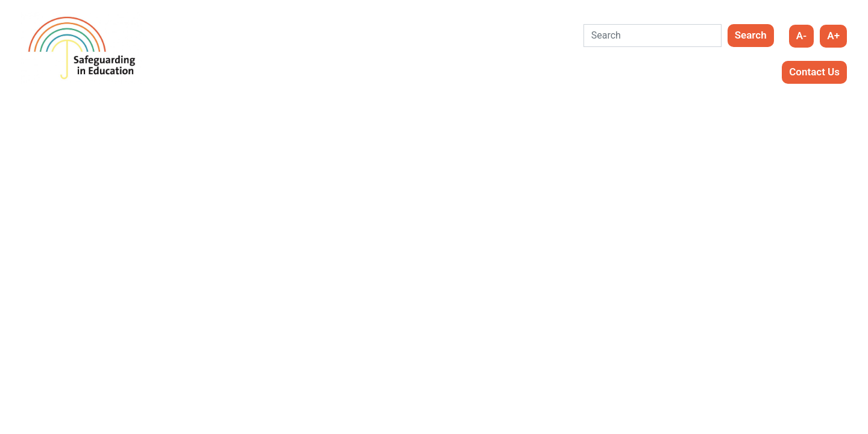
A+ (833, 36)
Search (751, 35)
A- (802, 36)
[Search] (653, 36)
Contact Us (814, 72)
